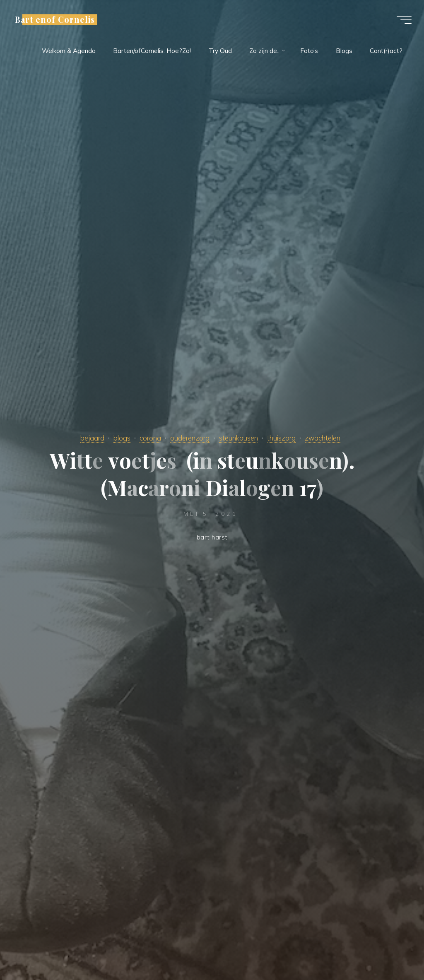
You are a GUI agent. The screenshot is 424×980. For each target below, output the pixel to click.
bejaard (92, 438)
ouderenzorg (190, 438)
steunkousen (238, 438)
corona (150, 438)
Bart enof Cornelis (55, 19)
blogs (122, 438)
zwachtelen (323, 438)
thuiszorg (281, 438)
